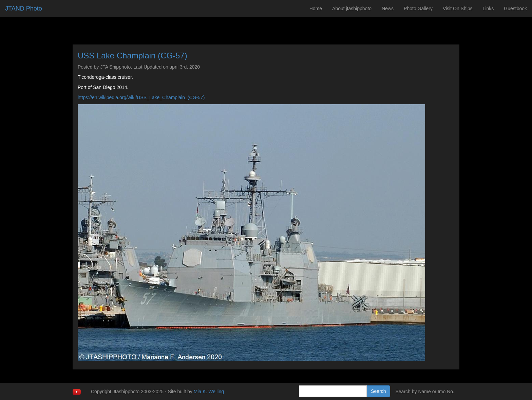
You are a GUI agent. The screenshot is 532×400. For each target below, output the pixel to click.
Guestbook (515, 8)
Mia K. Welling (209, 392)
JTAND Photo (24, 8)
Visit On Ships (458, 8)
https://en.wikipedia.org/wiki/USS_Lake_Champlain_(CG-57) (141, 97)
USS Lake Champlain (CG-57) (132, 56)
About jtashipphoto (352, 8)
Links (488, 8)
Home (316, 8)
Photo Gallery (418, 8)
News (388, 8)
